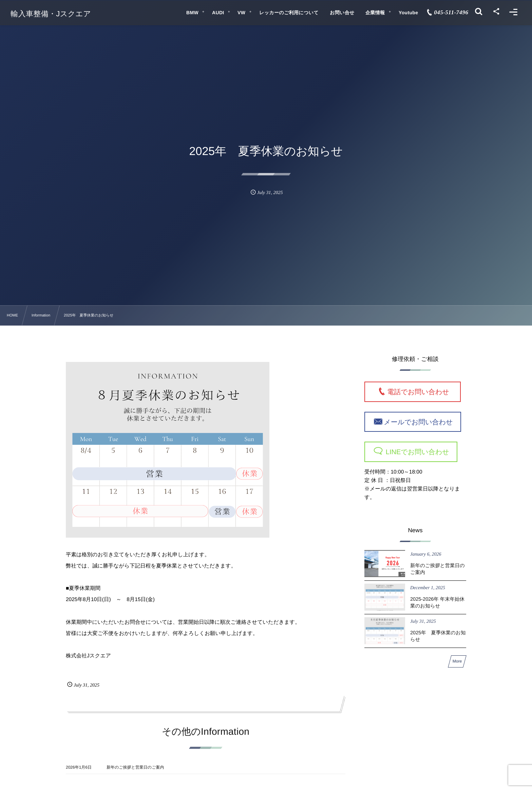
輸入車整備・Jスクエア (51, 14)
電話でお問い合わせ (421, 392)
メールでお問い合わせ (418, 422)
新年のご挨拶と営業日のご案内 (135, 772)
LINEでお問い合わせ (416, 452)
